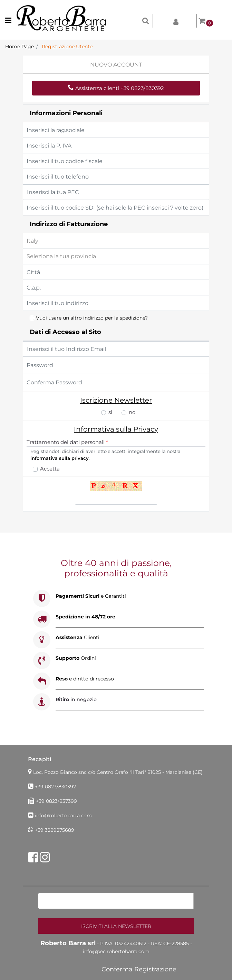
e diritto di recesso (85, 679)
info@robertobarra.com (63, 816)
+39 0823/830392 (55, 787)
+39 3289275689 (55, 830)
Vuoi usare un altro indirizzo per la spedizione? (92, 318)
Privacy (146, 429)
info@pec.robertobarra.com (116, 951)
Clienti (78, 637)
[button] (116, 926)
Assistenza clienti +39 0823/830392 (116, 88)
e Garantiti (91, 596)
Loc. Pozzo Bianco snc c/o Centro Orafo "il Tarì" (118, 772)
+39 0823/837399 (56, 801)
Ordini (76, 658)
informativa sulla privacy (60, 458)
